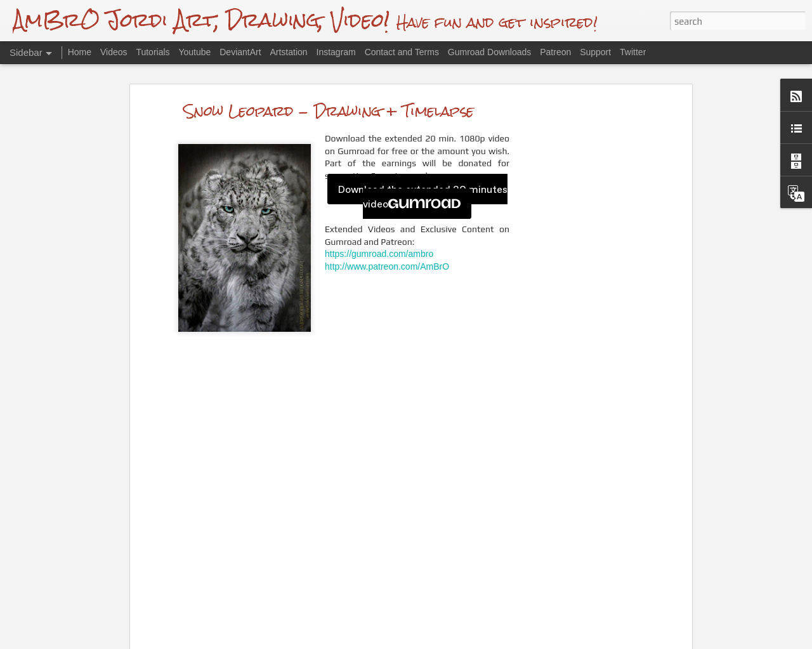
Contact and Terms (402, 52)
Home (80, 52)
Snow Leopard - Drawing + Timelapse (329, 110)
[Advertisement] (579, 301)
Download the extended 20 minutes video (423, 196)
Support (595, 52)
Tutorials (153, 52)
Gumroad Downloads (490, 52)
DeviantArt (240, 52)
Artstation (288, 52)
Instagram (336, 52)
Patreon (555, 52)
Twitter (633, 52)
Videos (114, 52)
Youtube (194, 52)
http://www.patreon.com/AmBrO (387, 266)
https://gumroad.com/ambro (379, 254)
